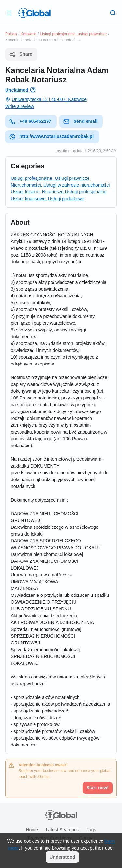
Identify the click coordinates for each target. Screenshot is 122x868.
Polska (11, 34)
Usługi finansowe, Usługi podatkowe (47, 199)
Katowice (28, 34)
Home (32, 830)
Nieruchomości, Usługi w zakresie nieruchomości (60, 185)
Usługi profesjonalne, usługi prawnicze (73, 34)
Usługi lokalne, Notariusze (37, 192)
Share (21, 54)
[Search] (113, 13)
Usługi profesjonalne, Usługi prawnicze (50, 178)
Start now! (98, 788)
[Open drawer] (9, 13)
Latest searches (62, 830)
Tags (91, 830)
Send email (80, 122)
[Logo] (34, 13)
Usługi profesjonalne (86, 192)
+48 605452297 (30, 122)
